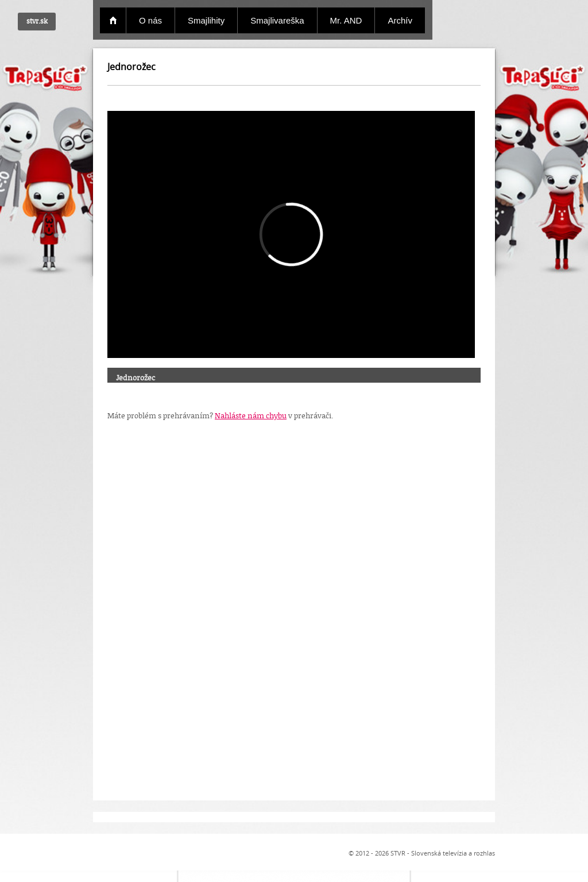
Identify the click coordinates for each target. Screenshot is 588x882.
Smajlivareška (277, 20)
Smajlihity (206, 20)
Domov (113, 20)
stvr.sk (37, 21)
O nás (150, 20)
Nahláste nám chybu (251, 415)
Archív (400, 20)
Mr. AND (346, 20)
